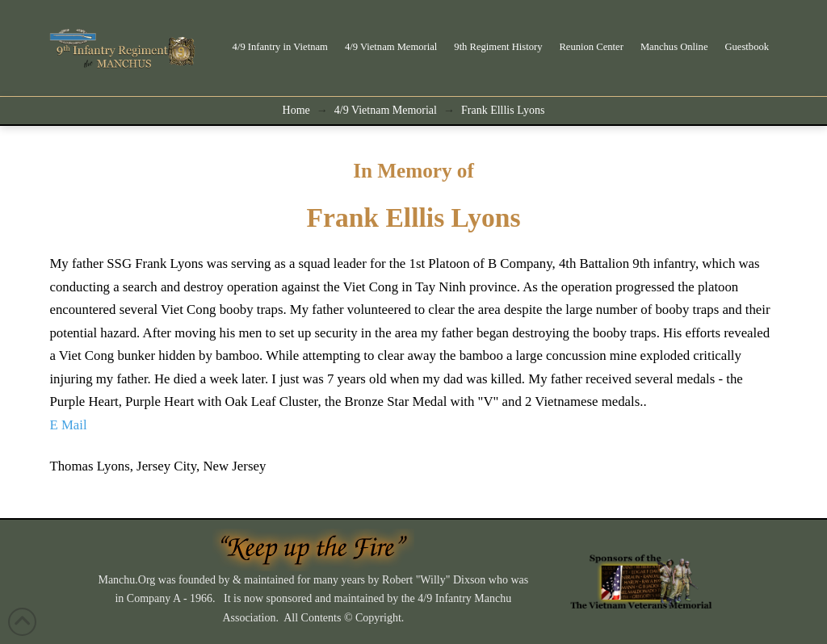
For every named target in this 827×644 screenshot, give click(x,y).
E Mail (68, 425)
